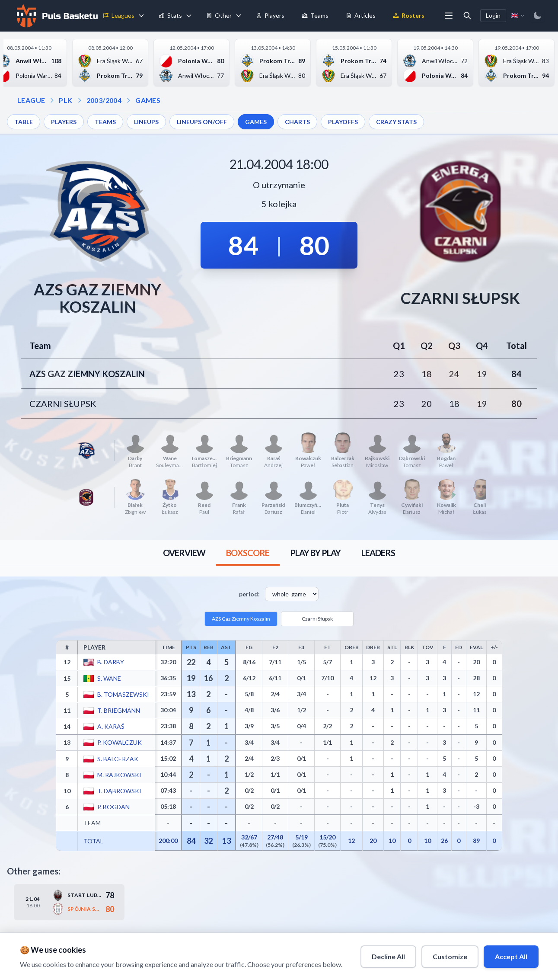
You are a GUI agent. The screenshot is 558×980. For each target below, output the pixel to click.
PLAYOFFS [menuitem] (343, 122)
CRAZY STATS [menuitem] (396, 122)
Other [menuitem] (219, 15)
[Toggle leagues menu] (141, 16)
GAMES (148, 100)
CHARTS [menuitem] (297, 122)
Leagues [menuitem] (119, 15)
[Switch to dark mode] (537, 16)
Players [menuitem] (270, 15)
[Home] (56, 16)
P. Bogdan (113, 806)
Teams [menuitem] (315, 15)
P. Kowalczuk (120, 742)
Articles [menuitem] (361, 15)
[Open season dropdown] (80, 100)
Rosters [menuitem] (409, 15)
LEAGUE (31, 100)
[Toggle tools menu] (239, 16)
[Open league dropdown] (52, 100)
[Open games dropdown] (128, 100)
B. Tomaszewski (123, 694)
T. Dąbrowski (119, 790)
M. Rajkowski (119, 774)
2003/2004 (104, 100)
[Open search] (467, 16)
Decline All (388, 956)
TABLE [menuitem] (24, 122)
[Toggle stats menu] (189, 16)
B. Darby (111, 662)
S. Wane (109, 678)
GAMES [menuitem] (256, 122)
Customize (450, 956)
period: (249, 594)
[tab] (184, 553)
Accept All (511, 956)
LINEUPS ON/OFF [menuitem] (202, 122)
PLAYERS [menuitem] (64, 122)
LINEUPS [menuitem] (146, 122)
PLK (65, 100)
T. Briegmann (119, 710)
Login (493, 15)
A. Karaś (111, 726)
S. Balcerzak (118, 758)
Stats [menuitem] (170, 15)
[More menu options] (449, 16)
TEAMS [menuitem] (105, 122)
